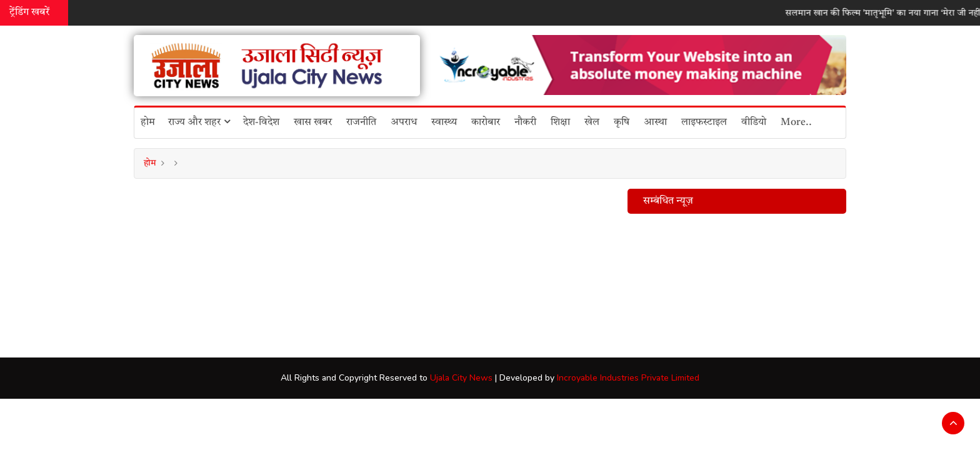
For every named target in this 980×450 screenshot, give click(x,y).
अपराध (404, 122)
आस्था (655, 122)
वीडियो (754, 122)
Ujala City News (461, 378)
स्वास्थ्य (444, 122)
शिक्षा (560, 122)
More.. (796, 122)
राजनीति (361, 122)
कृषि (622, 122)
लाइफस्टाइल (704, 122)
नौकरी (525, 122)
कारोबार (486, 122)
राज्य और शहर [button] (199, 122)
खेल (592, 122)
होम (148, 122)
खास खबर (313, 122)
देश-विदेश (261, 122)
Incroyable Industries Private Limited (628, 378)
